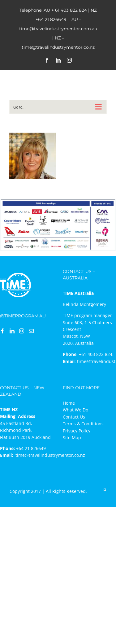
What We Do (75, 410)
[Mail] (31, 331)
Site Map (72, 438)
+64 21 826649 (51, 19)
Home (69, 403)
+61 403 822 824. (96, 354)
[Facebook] (2, 331)
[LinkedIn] (12, 331)
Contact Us (74, 417)
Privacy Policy (77, 431)
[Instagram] (22, 331)
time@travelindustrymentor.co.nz (50, 455)
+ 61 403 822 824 (69, 10)
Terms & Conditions (83, 424)
